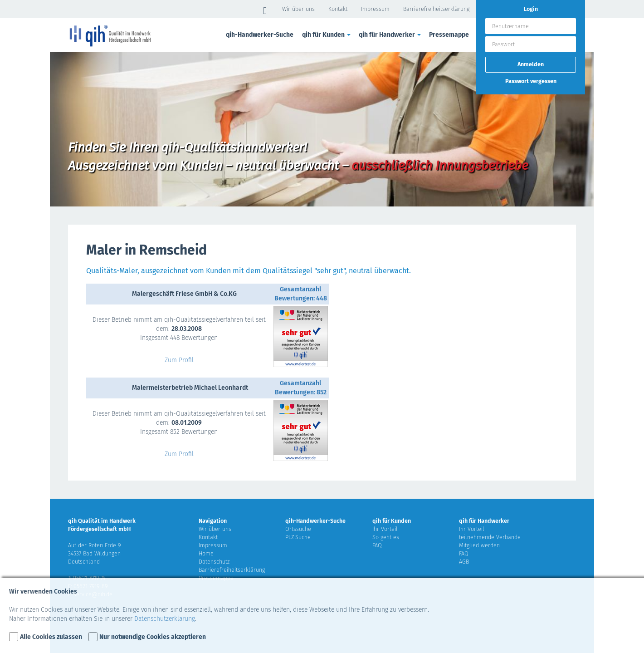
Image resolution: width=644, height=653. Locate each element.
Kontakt (338, 9)
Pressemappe (449, 35)
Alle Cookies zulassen (51, 637)
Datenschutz (214, 562)
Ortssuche (298, 529)
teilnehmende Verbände (490, 537)
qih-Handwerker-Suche (260, 35)
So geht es (386, 537)
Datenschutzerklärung (165, 619)
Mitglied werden (479, 545)
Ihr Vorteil (385, 529)
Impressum (375, 9)
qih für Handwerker (390, 35)
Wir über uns (298, 9)
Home (206, 553)
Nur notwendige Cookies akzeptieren (153, 637)
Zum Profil (179, 360)
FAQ (377, 545)
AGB (464, 562)
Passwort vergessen (531, 81)
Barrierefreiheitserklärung (436, 9)
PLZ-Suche (298, 537)
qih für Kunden (327, 35)
